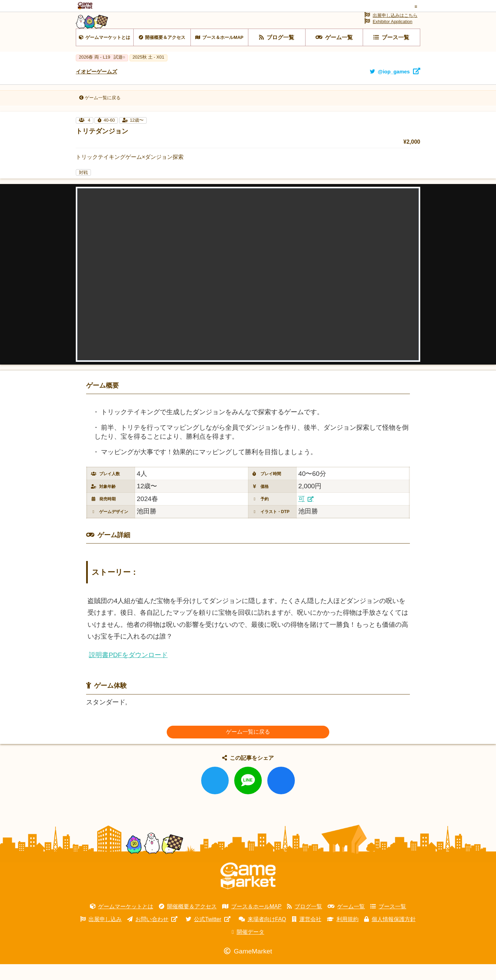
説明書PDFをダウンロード (128, 671)
